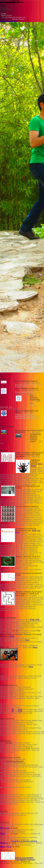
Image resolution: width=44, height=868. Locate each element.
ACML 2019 (35, 620)
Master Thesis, (6, 847)
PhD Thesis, (5, 828)
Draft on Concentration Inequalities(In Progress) (25, 859)
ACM (20, 709)
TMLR (3, 834)
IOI (13, 709)
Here (12, 636)
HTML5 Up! (26, 861)
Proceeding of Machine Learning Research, (19, 842)
